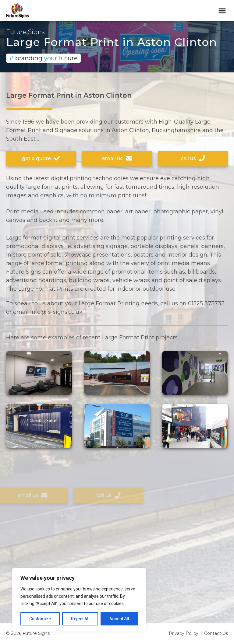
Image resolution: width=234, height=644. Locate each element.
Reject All (80, 619)
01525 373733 (206, 303)
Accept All (119, 619)
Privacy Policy (184, 633)
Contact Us (216, 633)
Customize (40, 619)
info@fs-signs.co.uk (56, 312)
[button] (222, 11)
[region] (79, 600)
